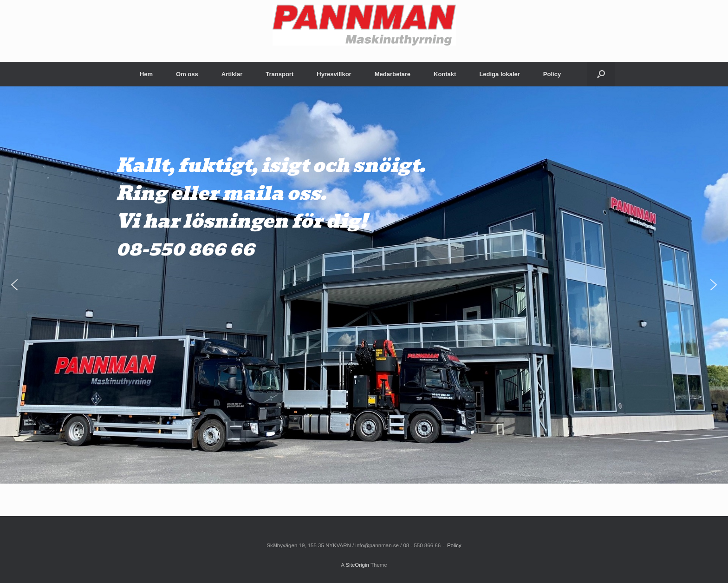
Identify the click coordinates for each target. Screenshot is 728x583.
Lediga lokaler (499, 74)
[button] (14, 285)
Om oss (187, 74)
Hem (146, 74)
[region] (364, 285)
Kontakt (445, 74)
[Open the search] (601, 74)
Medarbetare (393, 74)
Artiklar (232, 74)
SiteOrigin (357, 565)
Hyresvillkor (334, 74)
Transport (279, 74)
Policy (552, 74)
